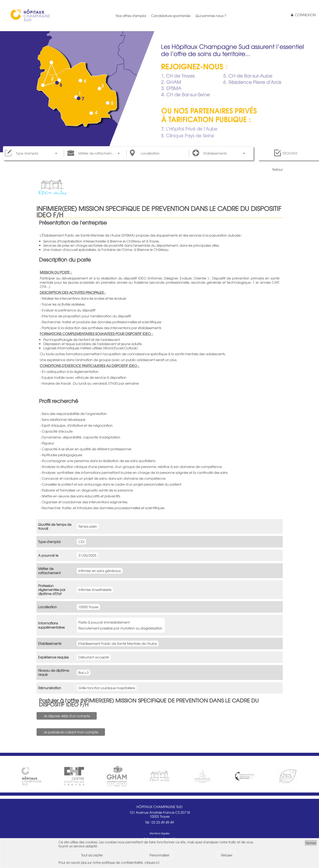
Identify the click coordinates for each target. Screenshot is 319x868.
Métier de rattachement (98, 153)
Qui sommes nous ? (211, 16)
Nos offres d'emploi (131, 16)
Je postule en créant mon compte (71, 732)
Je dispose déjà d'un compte (67, 716)
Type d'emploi (27, 153)
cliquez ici (152, 862)
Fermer (311, 843)
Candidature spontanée (171, 16)
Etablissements (215, 153)
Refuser (227, 855)
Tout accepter (92, 855)
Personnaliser (159, 855)
